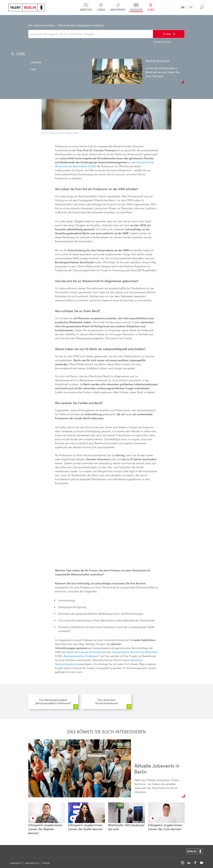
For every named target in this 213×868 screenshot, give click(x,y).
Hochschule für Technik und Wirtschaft (134, 652)
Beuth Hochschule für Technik (84, 652)
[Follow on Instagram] (183, 863)
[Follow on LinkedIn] (189, 863)
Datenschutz (32, 863)
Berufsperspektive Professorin (73, 18)
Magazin (30, 18)
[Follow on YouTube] (202, 863)
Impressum (16, 863)
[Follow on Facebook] (195, 863)
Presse (46, 863)
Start (14, 18)
